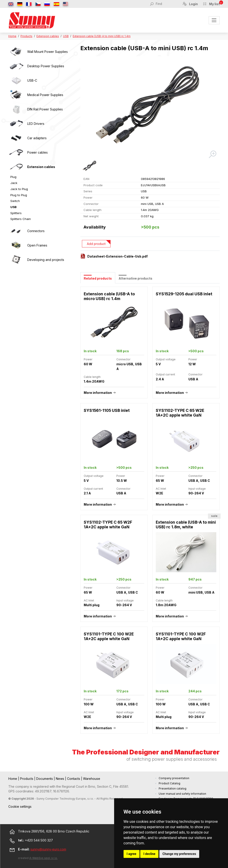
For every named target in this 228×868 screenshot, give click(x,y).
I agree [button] (132, 854)
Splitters (16, 213)
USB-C (32, 80)
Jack (14, 183)
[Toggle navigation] (214, 20)
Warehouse (92, 779)
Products (26, 36)
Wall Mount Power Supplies (47, 52)
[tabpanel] (150, 513)
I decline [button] (149, 854)
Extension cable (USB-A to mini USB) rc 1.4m (102, 36)
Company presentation (174, 778)
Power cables (37, 152)
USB (66, 36)
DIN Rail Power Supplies (45, 109)
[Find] (167, 4)
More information (98, 393)
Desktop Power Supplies (46, 66)
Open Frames (37, 245)
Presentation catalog (173, 788)
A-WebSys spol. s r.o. (43, 858)
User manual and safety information (182, 794)
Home (12, 36)
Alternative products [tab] (135, 278)
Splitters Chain (21, 219)
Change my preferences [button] (179, 854)
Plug (13, 177)
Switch (15, 201)
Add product (96, 244)
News (60, 779)
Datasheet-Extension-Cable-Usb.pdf (117, 256)
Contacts (74, 779)
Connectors (36, 231)
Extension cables (48, 36)
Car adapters (37, 138)
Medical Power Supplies (45, 95)
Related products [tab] (98, 278)
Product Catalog (169, 783)
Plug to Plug (19, 195)
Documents (45, 779)
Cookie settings (20, 806)
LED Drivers (36, 124)
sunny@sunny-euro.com (48, 849)
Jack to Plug (19, 189)
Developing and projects (46, 260)
